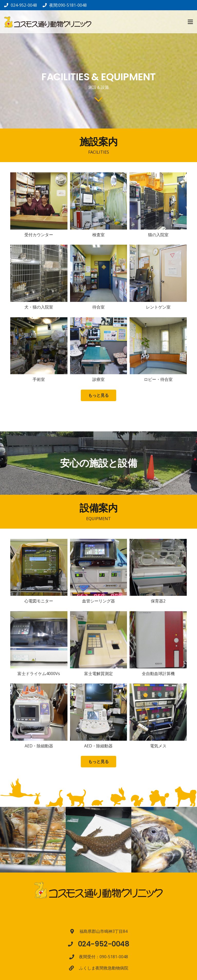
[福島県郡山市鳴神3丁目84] (75, 931)
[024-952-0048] (73, 944)
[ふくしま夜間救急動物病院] (74, 968)
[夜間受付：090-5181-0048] (74, 957)
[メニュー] (190, 22)
